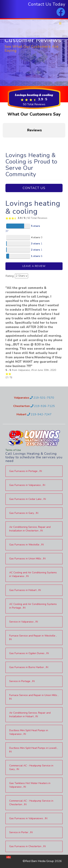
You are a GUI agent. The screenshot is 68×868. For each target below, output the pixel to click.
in (26, 471)
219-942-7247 (39, 414)
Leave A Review (34, 266)
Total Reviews (34, 104)
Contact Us (34, 188)
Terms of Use (13, 450)
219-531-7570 (42, 398)
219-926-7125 (43, 406)
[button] (3, 141)
